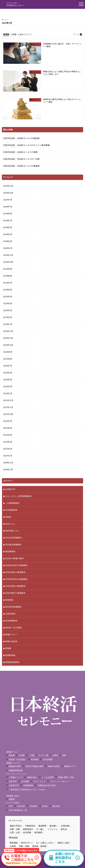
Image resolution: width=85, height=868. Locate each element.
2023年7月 (8, 283)
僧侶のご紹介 (64, 843)
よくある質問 (48, 777)
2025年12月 (8, 186)
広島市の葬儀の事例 (14, 558)
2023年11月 (8, 255)
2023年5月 (8, 297)
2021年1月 (8, 456)
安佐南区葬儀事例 (13, 545)
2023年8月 (8, 276)
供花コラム (10, 524)
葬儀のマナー (36, 44)
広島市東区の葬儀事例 (15, 586)
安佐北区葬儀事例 (13, 538)
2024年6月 (8, 214)
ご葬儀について (16, 777)
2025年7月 (8, 200)
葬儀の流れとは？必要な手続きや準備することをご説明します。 (62, 73)
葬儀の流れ (32, 777)
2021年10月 (8, 414)
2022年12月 (8, 331)
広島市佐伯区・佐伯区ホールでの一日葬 (21, 159)
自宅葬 (22, 755)
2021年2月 (8, 449)
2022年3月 (8, 387)
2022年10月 (8, 345)
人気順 (14, 34)
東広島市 (56, 806)
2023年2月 (8, 317)
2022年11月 (8, 338)
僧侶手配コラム (12, 531)
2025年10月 (8, 193)
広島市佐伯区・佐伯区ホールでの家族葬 (21, 166)
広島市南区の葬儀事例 (15, 572)
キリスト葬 (43, 755)
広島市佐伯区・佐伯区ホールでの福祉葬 (21, 138)
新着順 (6, 34)
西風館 (8, 648)
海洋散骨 (35, 760)
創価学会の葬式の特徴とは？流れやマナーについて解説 (62, 101)
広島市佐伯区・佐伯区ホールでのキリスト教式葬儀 (26, 145)
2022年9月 (8, 352)
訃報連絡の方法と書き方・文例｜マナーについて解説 (62, 45)
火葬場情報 (28, 785)
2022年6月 (8, 373)
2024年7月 (8, 207)
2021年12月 (8, 400)
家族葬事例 (10, 552)
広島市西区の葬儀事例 (15, 593)
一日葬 (31, 755)
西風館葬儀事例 (12, 662)
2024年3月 (8, 234)
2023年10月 (8, 262)
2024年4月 (8, 227)
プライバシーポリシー (60, 781)
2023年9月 (8, 269)
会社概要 (25, 781)
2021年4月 (8, 435)
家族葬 (12, 755)
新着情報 (9, 600)
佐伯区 (45, 806)
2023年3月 (8, 310)
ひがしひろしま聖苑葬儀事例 (18, 496)
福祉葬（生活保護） (14, 628)
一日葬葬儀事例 (12, 503)
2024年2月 (8, 241)
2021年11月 (8, 407)
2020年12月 (8, 463)
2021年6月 (8, 428)
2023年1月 (8, 324)
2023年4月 (8, 304)
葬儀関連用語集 (16, 770)
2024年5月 (8, 221)
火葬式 (55, 755)
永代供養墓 (48, 760)
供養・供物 (24, 846)
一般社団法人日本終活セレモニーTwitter (27, 790)
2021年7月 (8, 421)
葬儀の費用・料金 (66, 777)
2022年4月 (8, 380)
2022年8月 (8, 359)
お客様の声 (10, 489)
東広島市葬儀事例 (13, 607)
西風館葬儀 (10, 655)
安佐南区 (33, 806)
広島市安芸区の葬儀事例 (16, 579)
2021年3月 (8, 442)
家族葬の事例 (15, 766)
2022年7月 (8, 366)
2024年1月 (8, 248)
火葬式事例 (10, 614)
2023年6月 (8, 290)
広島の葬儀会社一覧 (18, 810)
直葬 (64, 755)
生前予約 (13, 781)
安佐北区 (21, 806)
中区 (11, 806)
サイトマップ (40, 781)
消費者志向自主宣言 (47, 785)
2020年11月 (8, 470)
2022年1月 (8, 393)
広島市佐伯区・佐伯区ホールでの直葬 (20, 152)
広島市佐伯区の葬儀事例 (16, 565)
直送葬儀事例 (11, 621)
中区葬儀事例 (11, 510)
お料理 (13, 846)
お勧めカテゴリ (25, 34)
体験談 (8, 517)
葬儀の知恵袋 (36, 72)
